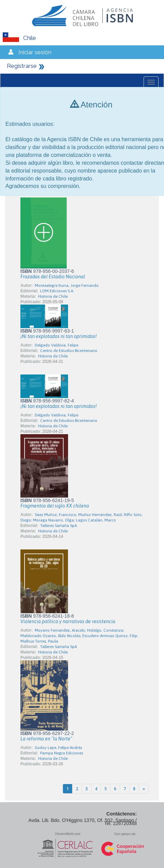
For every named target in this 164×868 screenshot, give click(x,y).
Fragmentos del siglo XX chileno (55, 506)
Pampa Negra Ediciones (62, 753)
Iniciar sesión (35, 52)
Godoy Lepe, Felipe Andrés (58, 748)
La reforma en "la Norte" (46, 739)
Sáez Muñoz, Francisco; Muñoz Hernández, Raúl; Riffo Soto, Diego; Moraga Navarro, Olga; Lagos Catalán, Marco (81, 517)
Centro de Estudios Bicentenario (69, 351)
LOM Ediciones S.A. (57, 291)
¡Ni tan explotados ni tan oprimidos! (59, 336)
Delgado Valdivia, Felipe (56, 345)
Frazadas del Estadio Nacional (53, 277)
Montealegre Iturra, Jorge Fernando (67, 285)
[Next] (144, 789)
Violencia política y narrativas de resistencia (68, 621)
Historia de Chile (53, 296)
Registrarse (22, 66)
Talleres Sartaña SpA (59, 526)
